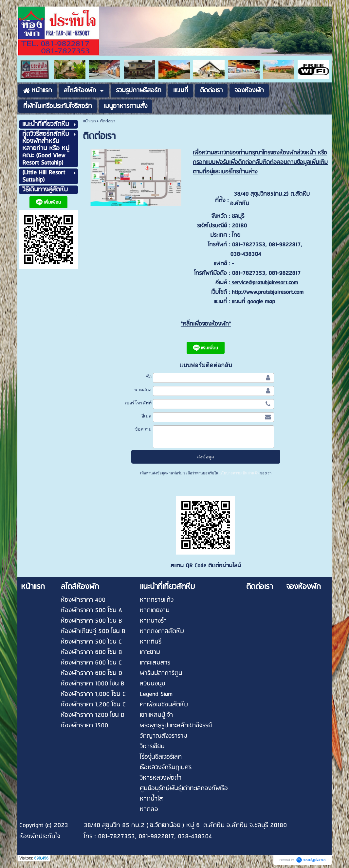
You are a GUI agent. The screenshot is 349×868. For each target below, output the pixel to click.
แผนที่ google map (253, 302)
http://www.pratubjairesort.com (268, 292)
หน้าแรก (89, 121)
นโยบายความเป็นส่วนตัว (239, 473)
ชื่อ (149, 377)
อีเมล (147, 416)
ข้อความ (143, 429)
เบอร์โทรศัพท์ (138, 403)
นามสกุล (143, 390)
